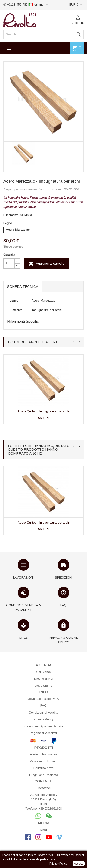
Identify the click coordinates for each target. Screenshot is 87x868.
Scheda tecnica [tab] (23, 286)
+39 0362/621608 (50, 808)
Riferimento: (11, 215)
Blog (44, 830)
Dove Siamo (43, 686)
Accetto (79, 864)
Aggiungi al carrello (46, 264)
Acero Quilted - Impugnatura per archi (44, 411)
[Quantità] (9, 264)
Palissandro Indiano (44, 761)
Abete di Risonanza (43, 754)
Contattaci (44, 788)
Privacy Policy (44, 719)
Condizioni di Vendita (43, 712)
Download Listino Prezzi (44, 699)
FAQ (43, 705)
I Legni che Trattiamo (44, 775)
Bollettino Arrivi (43, 768)
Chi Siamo (43, 672)
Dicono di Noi (44, 679)
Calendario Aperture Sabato (44, 726)
